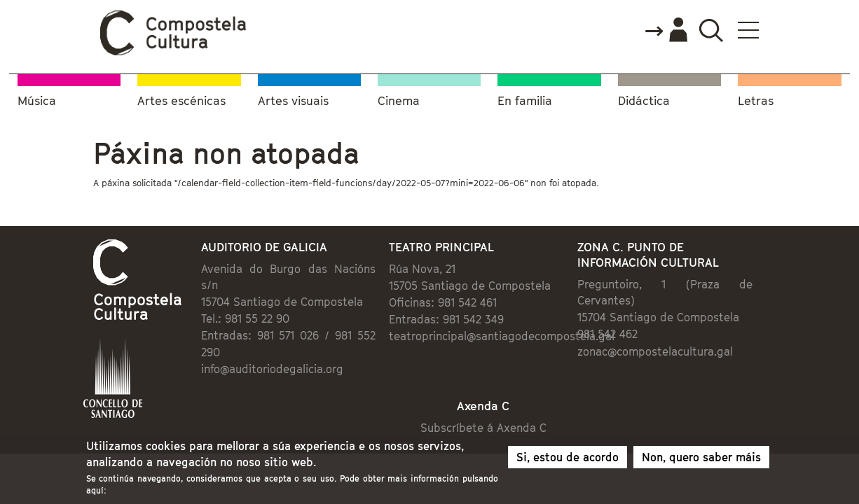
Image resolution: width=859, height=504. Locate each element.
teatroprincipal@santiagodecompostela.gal (492, 337)
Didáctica (644, 98)
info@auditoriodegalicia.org (215, 337)
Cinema (399, 98)
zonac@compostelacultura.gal (692, 336)
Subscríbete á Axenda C (497, 402)
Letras (756, 98)
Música (37, 98)
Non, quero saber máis (701, 459)
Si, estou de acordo (568, 459)
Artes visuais (293, 98)
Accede (750, 31)
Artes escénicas (181, 98)
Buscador (795, 30)
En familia (525, 98)
